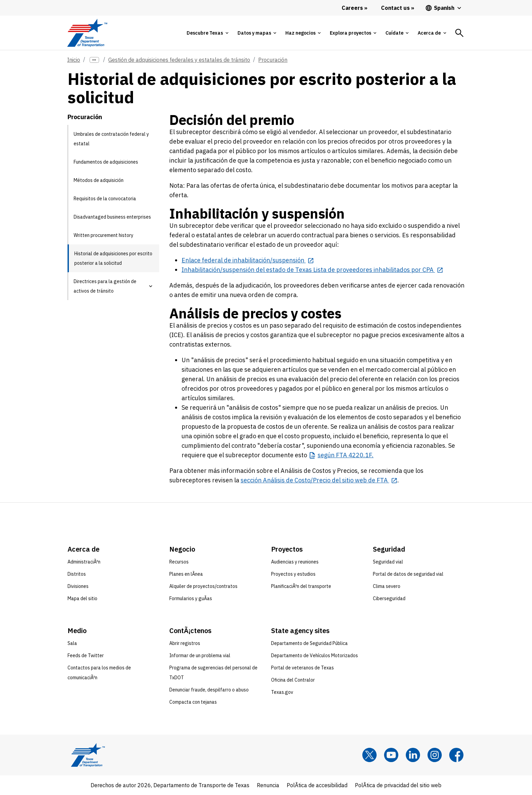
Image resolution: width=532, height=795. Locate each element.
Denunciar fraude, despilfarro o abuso (209, 690)
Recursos (179, 562)
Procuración (273, 60)
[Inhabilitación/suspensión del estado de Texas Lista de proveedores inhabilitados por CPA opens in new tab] (312, 270)
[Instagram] (435, 755)
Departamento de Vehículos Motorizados (315, 655)
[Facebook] (456, 755)
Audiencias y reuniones (295, 562)
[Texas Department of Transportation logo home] (87, 33)
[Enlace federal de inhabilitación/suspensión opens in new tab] (248, 260)
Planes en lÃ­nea (186, 574)
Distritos (77, 574)
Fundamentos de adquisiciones (106, 162)
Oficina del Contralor (293, 680)
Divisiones (78, 586)
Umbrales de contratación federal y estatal (111, 139)
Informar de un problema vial (200, 655)
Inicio (74, 60)
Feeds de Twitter (86, 655)
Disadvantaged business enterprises (112, 217)
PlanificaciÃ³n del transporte (301, 586)
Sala (72, 643)
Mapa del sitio (82, 598)
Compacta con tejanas (193, 702)
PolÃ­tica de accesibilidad (317, 785)
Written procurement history (103, 235)
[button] (151, 286)
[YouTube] (391, 755)
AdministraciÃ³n (84, 562)
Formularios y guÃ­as (191, 598)
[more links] (94, 60)
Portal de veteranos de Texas (302, 668)
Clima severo (387, 586)
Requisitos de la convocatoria (105, 199)
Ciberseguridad (389, 598)
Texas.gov (282, 692)
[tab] (207, 33)
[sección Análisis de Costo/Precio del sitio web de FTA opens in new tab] (319, 480)
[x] (369, 755)
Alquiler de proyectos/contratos (203, 586)
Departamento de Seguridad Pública (309, 643)
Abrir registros (185, 643)
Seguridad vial (388, 562)
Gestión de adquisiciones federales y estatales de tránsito (179, 60)
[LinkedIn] (413, 755)
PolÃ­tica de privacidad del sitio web (398, 785)
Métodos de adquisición (99, 180)
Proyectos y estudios (293, 574)
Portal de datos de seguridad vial (408, 574)
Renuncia (268, 785)
